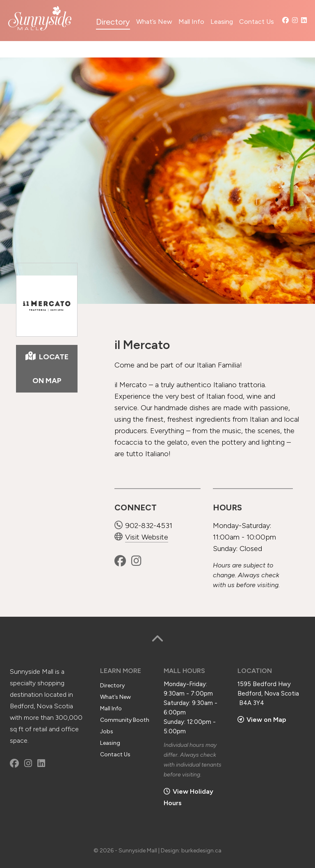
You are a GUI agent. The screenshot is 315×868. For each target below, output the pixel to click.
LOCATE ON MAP (47, 368)
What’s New (154, 22)
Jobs (107, 731)
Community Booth (125, 720)
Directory (113, 22)
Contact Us (257, 22)
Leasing (222, 22)
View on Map (262, 720)
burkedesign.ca (201, 851)
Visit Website (141, 537)
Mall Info (191, 22)
